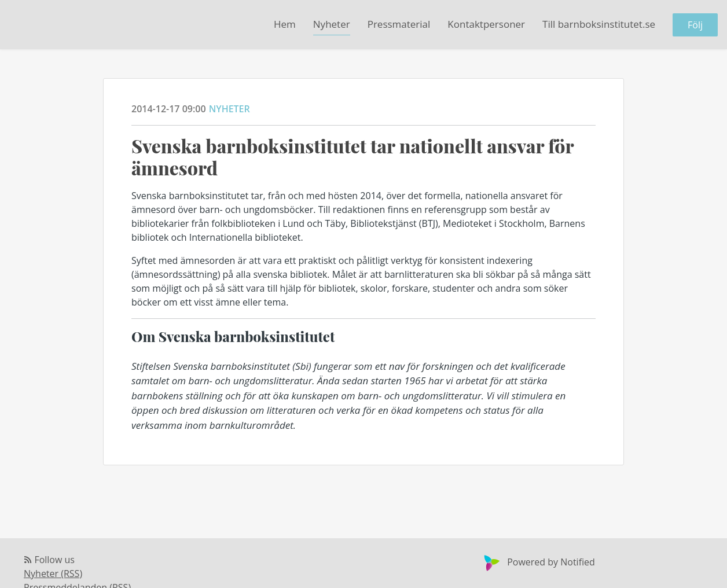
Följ (695, 25)
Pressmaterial (399, 24)
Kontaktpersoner (486, 24)
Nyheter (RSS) (53, 574)
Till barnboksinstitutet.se (599, 24)
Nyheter (332, 24)
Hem (285, 24)
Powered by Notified (538, 562)
